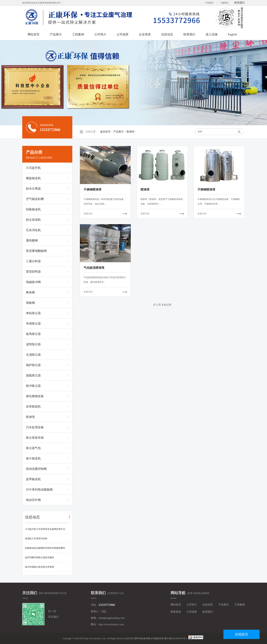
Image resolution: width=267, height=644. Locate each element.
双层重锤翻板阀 (36, 251)
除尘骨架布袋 (35, 438)
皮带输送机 (33, 479)
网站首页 (34, 34)
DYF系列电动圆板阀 (39, 490)
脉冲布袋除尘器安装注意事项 (39, 567)
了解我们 (224, 3)
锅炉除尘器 (33, 365)
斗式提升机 (33, 168)
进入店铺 (212, 34)
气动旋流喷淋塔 (94, 268)
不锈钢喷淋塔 (93, 189)
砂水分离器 (33, 189)
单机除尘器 (33, 313)
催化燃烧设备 (35, 396)
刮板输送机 (33, 209)
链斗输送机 (33, 458)
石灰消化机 (33, 230)
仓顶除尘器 (33, 355)
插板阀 (30, 303)
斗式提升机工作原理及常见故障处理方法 (45, 529)
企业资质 (145, 34)
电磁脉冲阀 (33, 282)
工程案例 (78, 34)
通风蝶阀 (32, 240)
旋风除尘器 (33, 334)
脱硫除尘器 (33, 375)
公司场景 (123, 34)
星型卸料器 (33, 272)
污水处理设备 (35, 427)
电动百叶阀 (33, 500)
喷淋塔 (130, 132)
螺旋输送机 (33, 178)
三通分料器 (33, 261)
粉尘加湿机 (33, 220)
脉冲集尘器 (33, 386)
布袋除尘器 (33, 323)
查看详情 (88, 214)
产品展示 (209, 3)
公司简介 (100, 34)
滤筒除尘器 (33, 344)
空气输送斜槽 (35, 199)
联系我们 (240, 3)
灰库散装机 (33, 407)
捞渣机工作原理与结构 (36, 539)
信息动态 (167, 34)
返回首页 (105, 132)
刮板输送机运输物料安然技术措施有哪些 (45, 548)
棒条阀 (30, 292)
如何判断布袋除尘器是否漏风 (39, 557)
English (232, 34)
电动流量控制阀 (36, 469)
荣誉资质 (176, 612)
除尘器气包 (33, 448)
